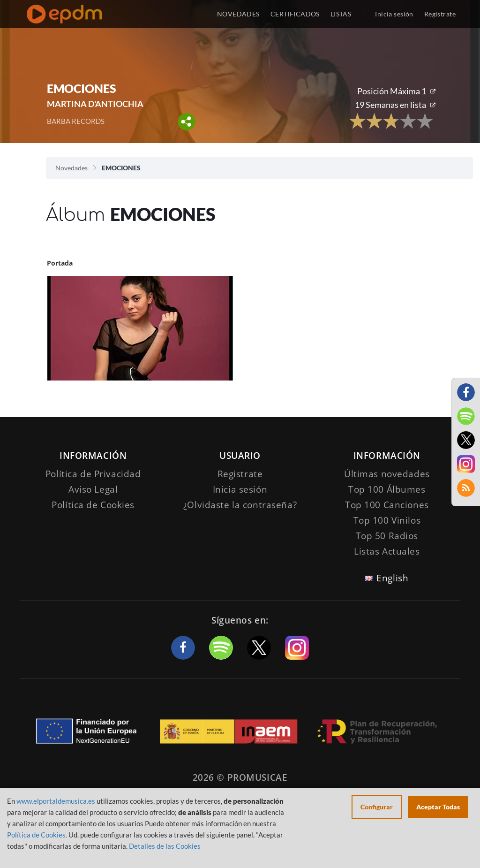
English (392, 578)
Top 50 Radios (387, 536)
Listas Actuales (387, 551)
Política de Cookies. (37, 835)
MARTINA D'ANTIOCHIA (95, 104)
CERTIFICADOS (295, 14)
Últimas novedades (387, 474)
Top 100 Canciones (387, 505)
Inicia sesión (394, 14)
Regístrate (440, 14)
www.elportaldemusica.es (56, 801)
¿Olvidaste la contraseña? (240, 505)
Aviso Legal (93, 489)
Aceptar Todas (438, 807)
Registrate (240, 474)
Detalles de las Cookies (165, 846)
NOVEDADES (238, 14)
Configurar (377, 807)
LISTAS (341, 14)
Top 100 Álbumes (387, 489)
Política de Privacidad (93, 474)
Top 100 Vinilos (387, 520)
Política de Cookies (93, 505)
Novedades (71, 168)
